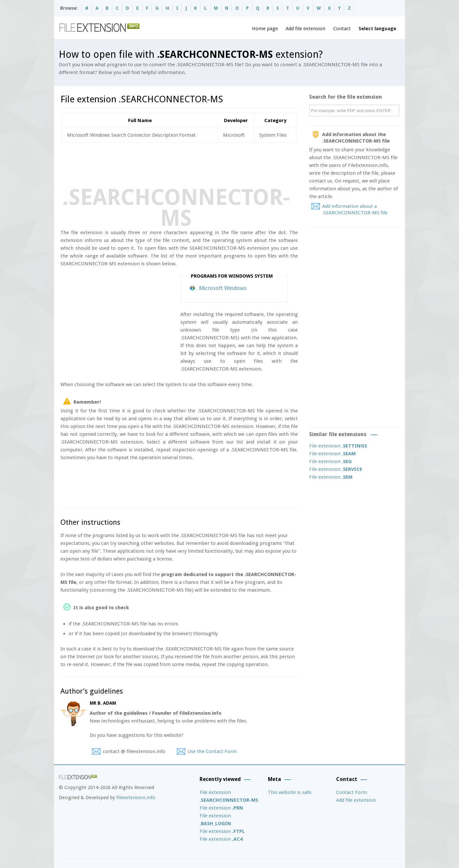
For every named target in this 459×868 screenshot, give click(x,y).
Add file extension (306, 29)
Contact (342, 29)
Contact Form (352, 792)
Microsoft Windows (223, 288)
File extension (338, 446)
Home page (265, 29)
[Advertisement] (179, 164)
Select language (377, 29)
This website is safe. (290, 792)
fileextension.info (136, 798)
